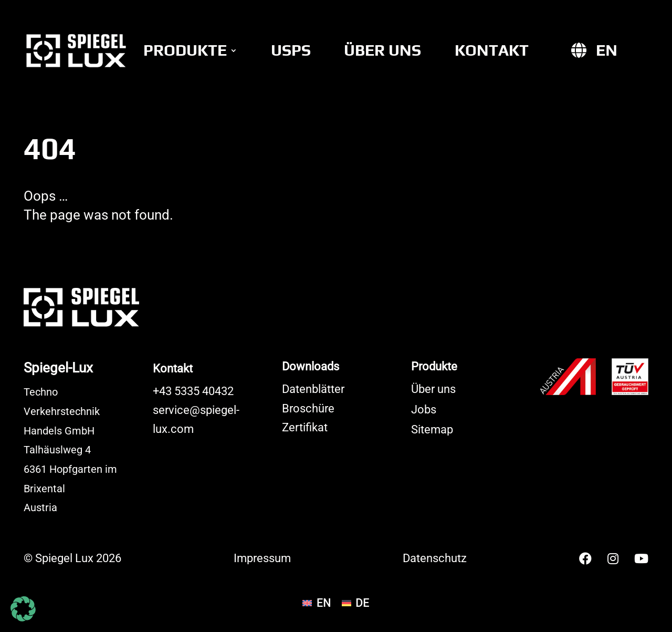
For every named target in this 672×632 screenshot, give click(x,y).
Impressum (262, 558)
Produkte (185, 50)
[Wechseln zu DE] (356, 603)
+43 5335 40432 (193, 391)
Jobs (424, 410)
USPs (291, 50)
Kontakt (492, 50)
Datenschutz (435, 558)
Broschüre (308, 408)
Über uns (382, 50)
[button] (23, 609)
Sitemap (432, 429)
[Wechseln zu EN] (607, 50)
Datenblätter (313, 389)
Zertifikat (305, 427)
